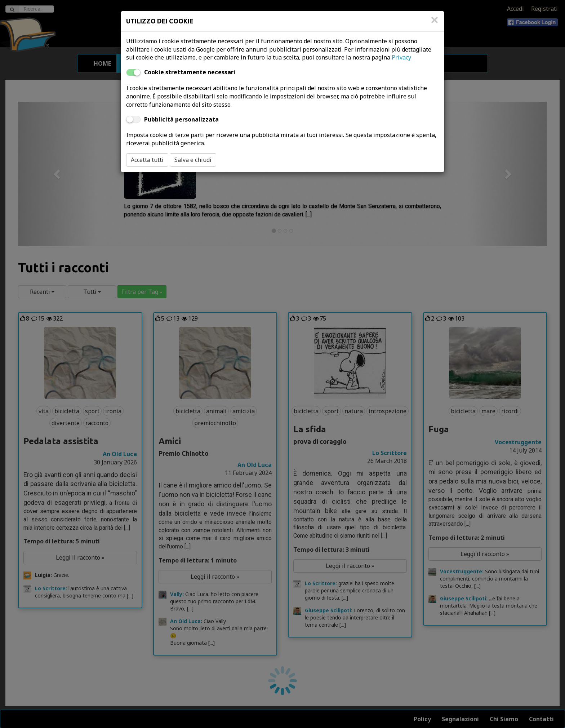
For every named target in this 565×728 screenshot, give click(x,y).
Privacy (401, 57)
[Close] (435, 23)
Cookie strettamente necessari (190, 72)
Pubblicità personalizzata (181, 119)
